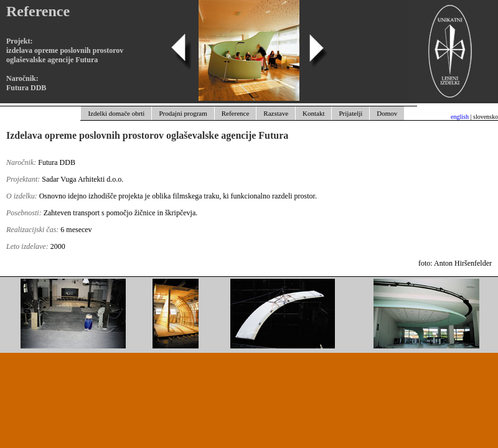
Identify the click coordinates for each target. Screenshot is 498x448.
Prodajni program (183, 113)
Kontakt (313, 113)
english (460, 117)
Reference (236, 113)
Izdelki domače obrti (116, 113)
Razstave (276, 113)
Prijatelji (350, 113)
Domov (387, 113)
